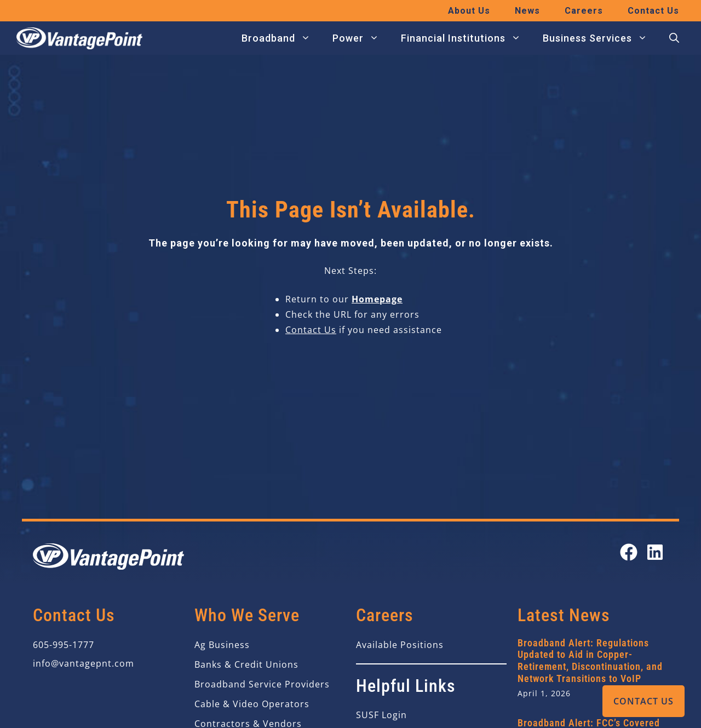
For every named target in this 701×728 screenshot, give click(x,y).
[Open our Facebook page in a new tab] (629, 552)
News (527, 11)
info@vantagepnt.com (84, 663)
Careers (584, 11)
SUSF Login (381, 715)
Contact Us (643, 701)
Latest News (564, 615)
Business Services (601, 38)
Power (361, 38)
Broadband (281, 38)
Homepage (377, 299)
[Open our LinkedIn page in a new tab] (655, 552)
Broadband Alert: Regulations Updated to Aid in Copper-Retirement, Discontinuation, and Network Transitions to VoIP (590, 661)
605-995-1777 (64, 645)
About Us (469, 11)
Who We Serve (247, 615)
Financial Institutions (466, 38)
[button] (674, 38)
